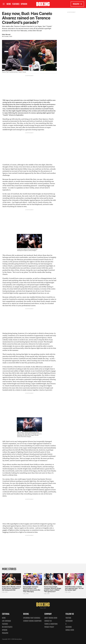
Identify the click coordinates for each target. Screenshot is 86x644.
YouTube (68, 618)
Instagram (69, 621)
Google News (70, 630)
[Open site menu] (4, 4)
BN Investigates (7, 627)
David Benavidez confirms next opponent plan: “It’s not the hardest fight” (74, 588)
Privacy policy (49, 627)
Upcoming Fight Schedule (32, 618)
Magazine (77, 4)
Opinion (24, 4)
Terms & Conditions (51, 624)
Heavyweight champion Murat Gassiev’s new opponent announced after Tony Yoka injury (32, 589)
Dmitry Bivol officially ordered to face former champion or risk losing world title (11, 588)
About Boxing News (51, 618)
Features (16, 4)
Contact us (48, 621)
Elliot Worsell (6, 34)
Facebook (69, 627)
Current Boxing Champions (32, 621)
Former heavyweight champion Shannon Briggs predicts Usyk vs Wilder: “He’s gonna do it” (53, 589)
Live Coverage (6, 621)
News (9, 4)
